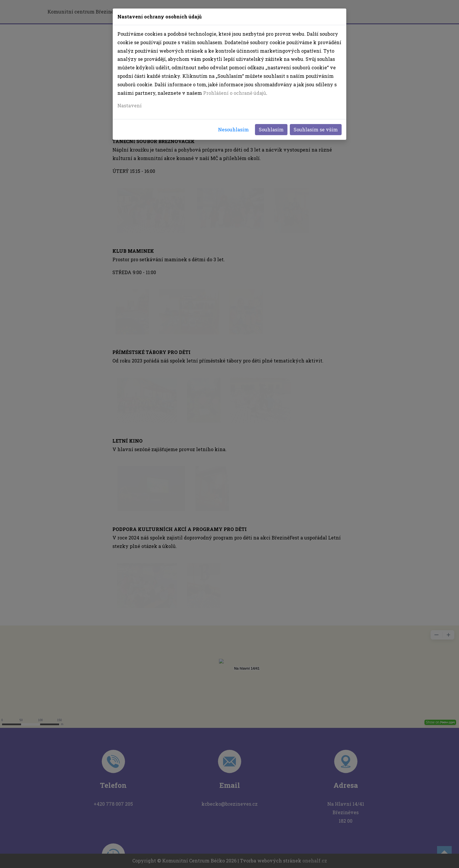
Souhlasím (271, 129)
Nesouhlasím (233, 129)
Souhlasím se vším (316, 129)
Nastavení (130, 105)
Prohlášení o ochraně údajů (235, 93)
